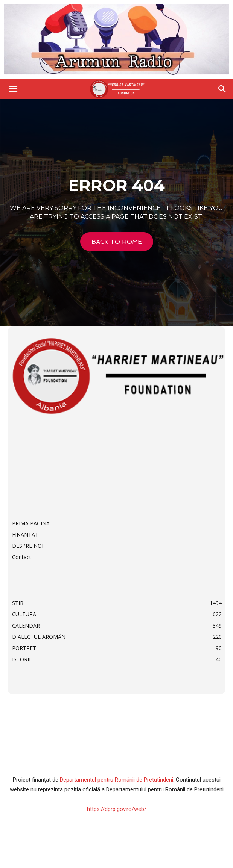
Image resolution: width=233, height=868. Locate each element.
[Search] (222, 89)
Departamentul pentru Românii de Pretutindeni (116, 780)
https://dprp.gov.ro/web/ (117, 809)
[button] (13, 89)
